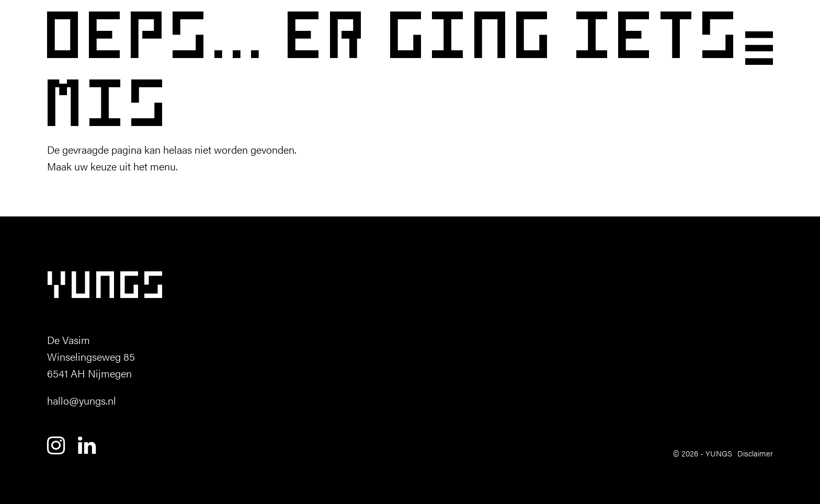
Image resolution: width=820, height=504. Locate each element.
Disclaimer (755, 453)
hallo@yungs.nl (82, 400)
